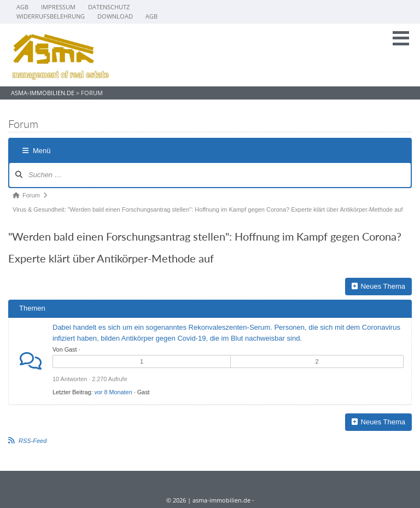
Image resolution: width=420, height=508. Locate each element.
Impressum (58, 7)
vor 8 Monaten (113, 392)
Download (115, 16)
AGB (22, 7)
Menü (37, 151)
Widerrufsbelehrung (51, 16)
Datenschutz (109, 7)
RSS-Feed (33, 441)
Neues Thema (378, 286)
